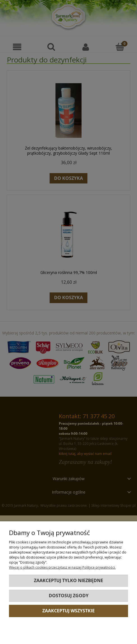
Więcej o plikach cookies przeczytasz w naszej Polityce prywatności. (62, 567)
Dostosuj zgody (69, 596)
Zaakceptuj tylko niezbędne (68, 580)
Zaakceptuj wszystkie (68, 611)
